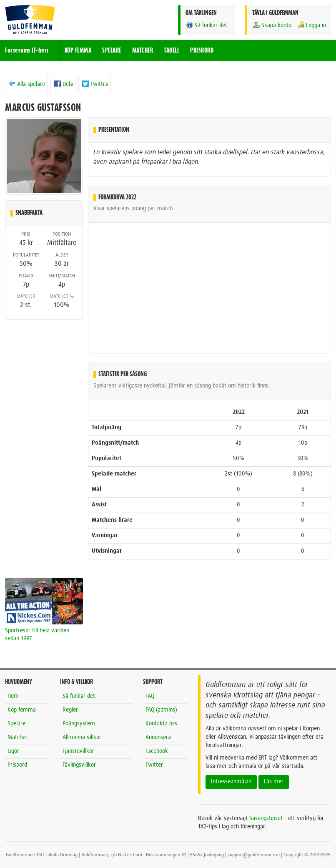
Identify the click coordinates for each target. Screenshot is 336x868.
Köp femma (22, 710)
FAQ (150, 696)
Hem (13, 696)
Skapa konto (272, 25)
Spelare (16, 724)
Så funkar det (206, 25)
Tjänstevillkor (78, 751)
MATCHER (143, 50)
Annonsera (158, 737)
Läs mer (274, 782)
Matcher (18, 737)
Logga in (311, 25)
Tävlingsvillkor (79, 765)
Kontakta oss (161, 724)
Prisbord (17, 765)
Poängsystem (79, 724)
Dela (63, 84)
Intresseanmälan (231, 782)
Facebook (157, 751)
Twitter (154, 765)
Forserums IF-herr (27, 50)
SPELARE (112, 50)
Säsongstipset (266, 818)
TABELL (172, 50)
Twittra (95, 84)
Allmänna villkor (82, 737)
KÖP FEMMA (78, 50)
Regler (70, 710)
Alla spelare (26, 84)
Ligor (13, 751)
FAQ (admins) (161, 710)
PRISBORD (202, 50)
